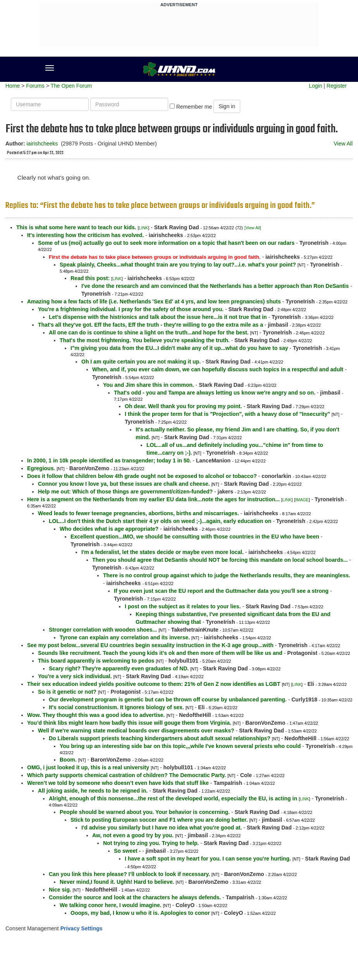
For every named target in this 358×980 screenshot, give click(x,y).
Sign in (227, 106)
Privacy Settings (82, 928)
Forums (35, 86)
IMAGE (302, 500)
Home (13, 86)
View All (343, 144)
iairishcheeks (42, 144)
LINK (144, 228)
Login (315, 86)
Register (337, 86)
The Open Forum (71, 86)
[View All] (253, 228)
